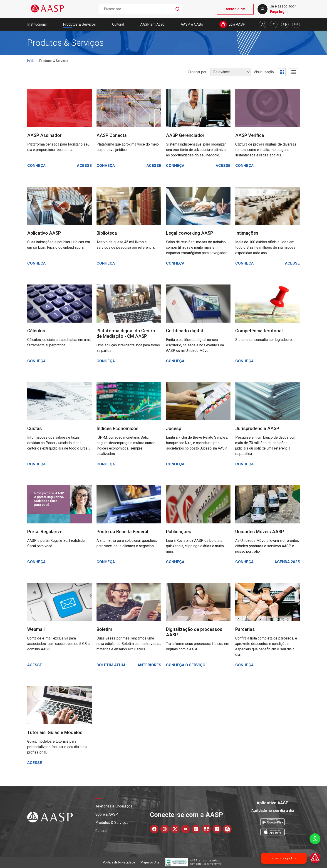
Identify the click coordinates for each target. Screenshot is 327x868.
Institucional (37, 24)
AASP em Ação (152, 24)
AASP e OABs (192, 24)
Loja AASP (237, 24)
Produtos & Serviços (79, 24)
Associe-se (235, 9)
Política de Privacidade (119, 862)
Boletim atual (111, 665)
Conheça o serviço (186, 665)
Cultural (118, 24)
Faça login (279, 12)
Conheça (36, 165)
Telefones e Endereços (114, 806)
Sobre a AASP (107, 814)
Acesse (84, 165)
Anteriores (149, 665)
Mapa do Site (150, 862)
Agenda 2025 (287, 562)
